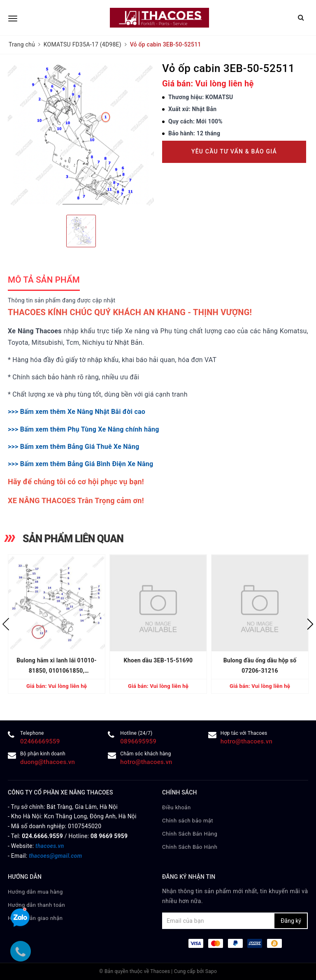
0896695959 (138, 741)
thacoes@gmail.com (55, 856)
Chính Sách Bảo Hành (190, 847)
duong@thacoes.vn (48, 762)
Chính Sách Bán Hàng (190, 834)
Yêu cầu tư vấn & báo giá (234, 151)
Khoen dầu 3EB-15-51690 (158, 660)
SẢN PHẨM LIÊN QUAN (73, 539)
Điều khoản (177, 807)
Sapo (211, 971)
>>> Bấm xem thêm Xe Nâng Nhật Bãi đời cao (77, 412)
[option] (81, 136)
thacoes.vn (50, 846)
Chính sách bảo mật (188, 821)
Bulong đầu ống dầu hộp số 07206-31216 (260, 665)
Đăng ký (291, 921)
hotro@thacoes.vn (246, 741)
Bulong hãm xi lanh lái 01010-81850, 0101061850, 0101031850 (57, 666)
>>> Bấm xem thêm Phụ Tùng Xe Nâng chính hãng (84, 429)
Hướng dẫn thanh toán (36, 905)
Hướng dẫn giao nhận (35, 918)
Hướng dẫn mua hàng (35, 892)
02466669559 (40, 741)
